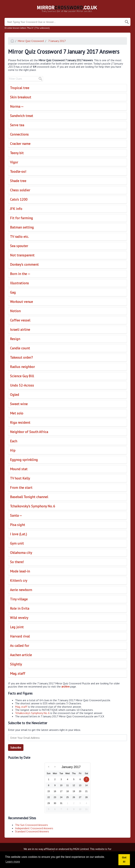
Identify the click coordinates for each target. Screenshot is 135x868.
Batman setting (22, 227)
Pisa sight (17, 525)
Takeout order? (21, 357)
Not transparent (22, 255)
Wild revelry (19, 618)
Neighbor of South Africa (29, 432)
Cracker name (20, 144)
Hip (13, 450)
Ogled (15, 395)
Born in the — (20, 274)
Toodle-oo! (18, 172)
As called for (19, 646)
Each (14, 441)
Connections (19, 134)
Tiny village (19, 599)
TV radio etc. (19, 237)
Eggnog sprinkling (24, 460)
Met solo (17, 413)
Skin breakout (21, 97)
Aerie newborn (21, 590)
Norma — (17, 106)
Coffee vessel (20, 320)
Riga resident (20, 423)
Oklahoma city (21, 553)
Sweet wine (19, 404)
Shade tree (18, 181)
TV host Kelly (20, 478)
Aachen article (21, 655)
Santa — (16, 515)
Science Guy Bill (22, 376)
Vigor (14, 162)
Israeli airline (20, 330)
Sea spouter (19, 246)
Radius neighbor (22, 367)
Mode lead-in (20, 571)
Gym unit (17, 543)
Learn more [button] (13, 862)
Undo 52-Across (22, 385)
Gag (13, 292)
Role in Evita (20, 608)
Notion (15, 311)
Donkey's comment (24, 264)
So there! (17, 562)
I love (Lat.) (18, 534)
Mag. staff (18, 673)
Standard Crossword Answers (32, 831)
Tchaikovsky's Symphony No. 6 (33, 506)
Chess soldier (20, 190)
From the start (21, 488)
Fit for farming (21, 218)
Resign (15, 339)
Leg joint (17, 627)
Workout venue (21, 302)
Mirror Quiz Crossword (31, 41)
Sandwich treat (22, 116)
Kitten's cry (19, 581)
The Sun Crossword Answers (31, 825)
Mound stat (19, 469)
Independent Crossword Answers (34, 828)
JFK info (16, 209)
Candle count (20, 348)
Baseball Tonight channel (29, 497)
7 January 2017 (57, 41)
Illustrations (19, 283)
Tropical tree (20, 88)
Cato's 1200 (19, 199)
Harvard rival (20, 636)
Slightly (16, 664)
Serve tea (17, 125)
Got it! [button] (124, 860)
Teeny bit (17, 153)
